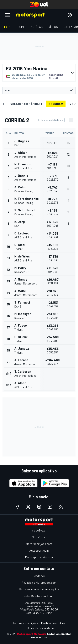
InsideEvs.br (39, 530)
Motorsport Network (32, 634)
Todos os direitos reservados (51, 636)
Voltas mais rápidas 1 (26, 104)
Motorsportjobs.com (39, 544)
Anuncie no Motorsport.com (39, 583)
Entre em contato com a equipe (39, 589)
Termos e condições (25, 623)
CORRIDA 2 (56, 104)
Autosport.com (39, 550)
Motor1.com (39, 537)
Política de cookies (53, 623)
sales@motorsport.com (39, 596)
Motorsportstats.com (39, 557)
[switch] (55, 120)
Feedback (39, 576)
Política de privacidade (39, 628)
